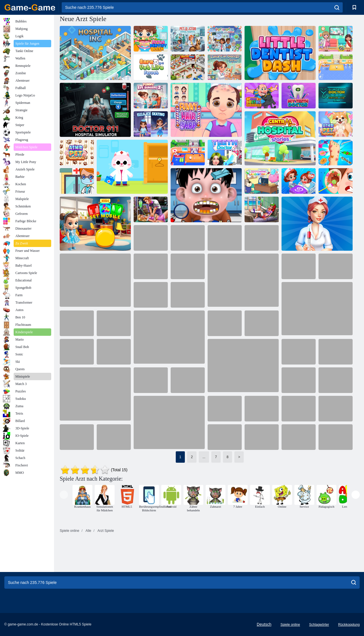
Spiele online (290, 625)
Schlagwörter (319, 625)
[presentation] (64, 495)
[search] (337, 7)
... (204, 457)
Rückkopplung (349, 625)
